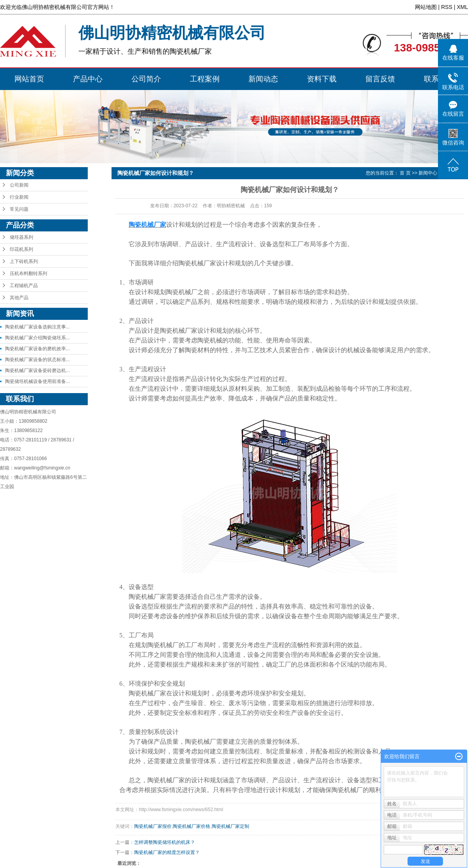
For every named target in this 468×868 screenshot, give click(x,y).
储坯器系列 (21, 237)
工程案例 (205, 79)
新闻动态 (263, 79)
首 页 (405, 173)
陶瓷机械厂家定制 (230, 826)
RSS (447, 7)
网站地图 (426, 7)
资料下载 (322, 79)
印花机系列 (21, 249)
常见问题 (19, 209)
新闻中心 (428, 173)
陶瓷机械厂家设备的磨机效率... (37, 349)
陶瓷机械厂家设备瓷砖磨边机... (37, 370)
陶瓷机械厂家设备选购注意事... (37, 327)
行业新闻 (19, 197)
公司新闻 (19, 185)
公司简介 (146, 79)
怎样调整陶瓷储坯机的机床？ (165, 842)
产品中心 (88, 79)
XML (462, 7)
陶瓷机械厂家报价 (153, 826)
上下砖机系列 (24, 261)
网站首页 (29, 79)
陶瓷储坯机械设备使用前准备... (37, 381)
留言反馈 (380, 79)
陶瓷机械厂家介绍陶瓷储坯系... (37, 338)
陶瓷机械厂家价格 (191, 826)
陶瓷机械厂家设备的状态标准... (37, 360)
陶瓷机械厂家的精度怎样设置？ (167, 852)
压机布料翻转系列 (28, 273)
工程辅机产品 (24, 286)
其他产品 (19, 298)
